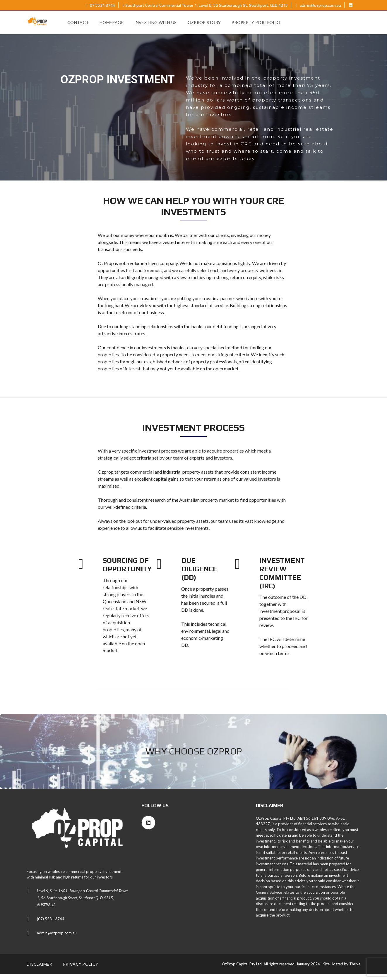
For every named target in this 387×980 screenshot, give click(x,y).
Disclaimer (39, 964)
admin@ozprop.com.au (318, 5)
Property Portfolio (256, 22)
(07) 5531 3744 (51, 919)
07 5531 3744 (100, 5)
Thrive (355, 964)
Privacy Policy (81, 964)
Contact (78, 22)
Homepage (111, 22)
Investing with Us (156, 22)
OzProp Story (204, 22)
